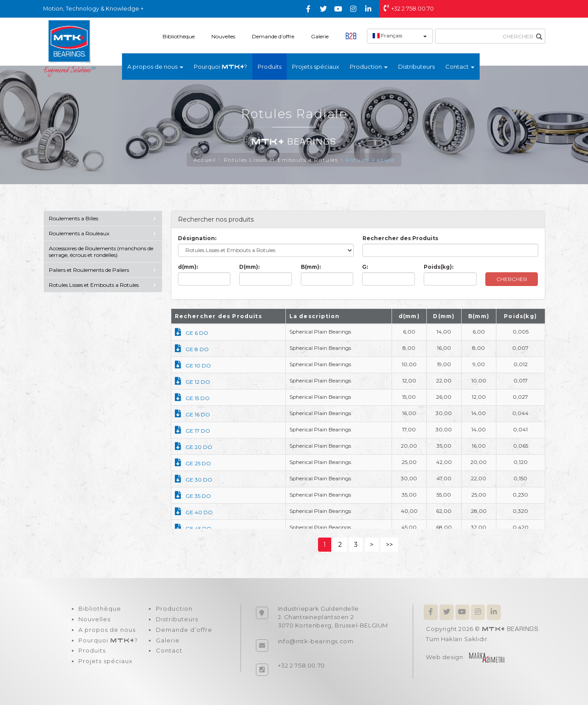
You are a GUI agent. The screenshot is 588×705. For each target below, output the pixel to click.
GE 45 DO (193, 529)
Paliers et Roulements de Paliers (89, 270)
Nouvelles (223, 36)
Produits (270, 67)
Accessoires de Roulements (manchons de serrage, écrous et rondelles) (101, 252)
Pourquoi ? (220, 67)
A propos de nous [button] (155, 67)
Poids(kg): (438, 267)
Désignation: (197, 238)
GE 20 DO (194, 447)
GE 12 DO (192, 382)
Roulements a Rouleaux (79, 233)
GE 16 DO (192, 414)
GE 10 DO (193, 365)
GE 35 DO (193, 496)
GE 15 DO (192, 398)
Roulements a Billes (74, 218)
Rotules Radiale (370, 160)
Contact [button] (460, 67)
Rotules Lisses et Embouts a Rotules (281, 160)
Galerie (320, 36)
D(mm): (249, 267)
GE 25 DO (193, 463)
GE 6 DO (192, 333)
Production (174, 609)
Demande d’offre (273, 36)
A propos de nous (107, 630)
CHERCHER (512, 279)
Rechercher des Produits (400, 238)
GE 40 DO (194, 512)
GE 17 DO (192, 431)
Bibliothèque (179, 36)
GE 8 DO (192, 349)
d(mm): (188, 267)
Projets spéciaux (316, 67)
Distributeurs (416, 67)
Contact (169, 651)
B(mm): (311, 267)
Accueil (205, 160)
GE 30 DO (194, 480)
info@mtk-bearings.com (316, 641)
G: (365, 267)
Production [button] (369, 67)
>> (389, 545)
